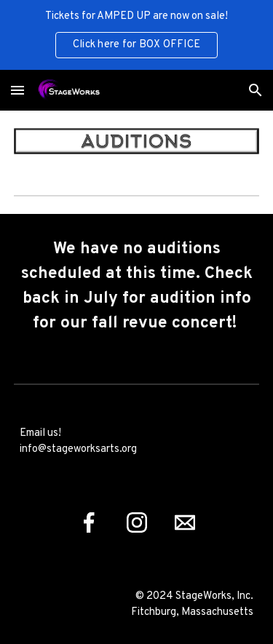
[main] (137, 287)
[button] (17, 90)
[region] (136, 35)
